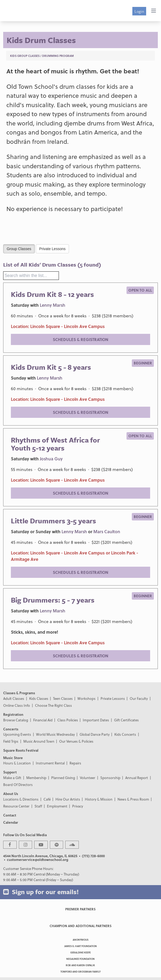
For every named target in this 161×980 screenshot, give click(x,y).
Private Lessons (53, 249)
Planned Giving (63, 778)
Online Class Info (17, 705)
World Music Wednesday (55, 734)
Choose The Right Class (53, 705)
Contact (10, 815)
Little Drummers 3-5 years (53, 521)
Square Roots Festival (21, 750)
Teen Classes (63, 698)
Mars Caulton (107, 531)
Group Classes (19, 249)
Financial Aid (43, 720)
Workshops (86, 698)
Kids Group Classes (25, 56)
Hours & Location (17, 763)
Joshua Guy (51, 459)
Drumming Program (58, 56)
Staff (38, 806)
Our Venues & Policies (76, 741)
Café (47, 799)
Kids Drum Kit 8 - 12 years (52, 294)
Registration (13, 714)
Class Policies (68, 720)
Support (10, 772)
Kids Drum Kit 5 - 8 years (51, 367)
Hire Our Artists (68, 799)
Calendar (11, 822)
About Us (11, 794)
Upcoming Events (17, 734)
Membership (36, 778)
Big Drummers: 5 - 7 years (53, 600)
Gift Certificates (126, 720)
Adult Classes (14, 698)
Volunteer (88, 778)
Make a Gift (12, 778)
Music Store (13, 758)
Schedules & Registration (80, 339)
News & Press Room (133, 799)
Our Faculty (139, 698)
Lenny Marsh (53, 305)
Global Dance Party (95, 734)
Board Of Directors (18, 785)
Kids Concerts (125, 734)
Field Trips (11, 741)
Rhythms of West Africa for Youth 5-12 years (55, 444)
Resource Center (16, 806)
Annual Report (137, 778)
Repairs (75, 763)
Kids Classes (39, 698)
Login (139, 11)
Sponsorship (110, 778)
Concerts (11, 729)
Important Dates (96, 720)
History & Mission (99, 799)
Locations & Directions (21, 799)
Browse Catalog (16, 720)
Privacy (78, 806)
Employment (57, 806)
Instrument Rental (50, 763)
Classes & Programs (19, 693)
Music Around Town (39, 741)
